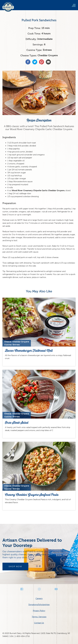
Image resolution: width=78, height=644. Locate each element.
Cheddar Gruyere (48, 55)
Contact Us (39, 623)
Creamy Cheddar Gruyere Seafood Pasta (32, 495)
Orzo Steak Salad (17, 423)
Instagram (39, 589)
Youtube (56, 589)
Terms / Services (39, 617)
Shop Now (15, 567)
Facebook (22, 589)
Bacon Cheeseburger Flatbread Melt (29, 351)
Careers (39, 598)
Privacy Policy (39, 611)
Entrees (47, 50)
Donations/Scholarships (39, 605)
